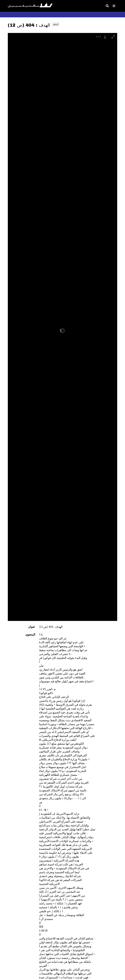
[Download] (105, 37)
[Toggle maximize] (113, 37)
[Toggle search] (107, 6)
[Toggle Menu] (114, 6)
